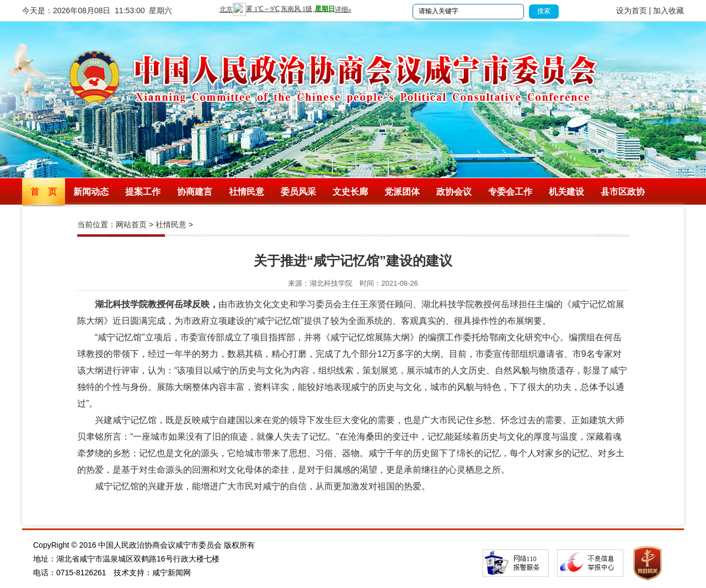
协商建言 (195, 192)
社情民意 (247, 192)
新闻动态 (91, 192)
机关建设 (566, 192)
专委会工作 (510, 192)
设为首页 (632, 10)
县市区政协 (623, 192)
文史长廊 (350, 192)
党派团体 (402, 192)
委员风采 (298, 192)
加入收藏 (668, 10)
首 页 (44, 192)
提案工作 (143, 192)
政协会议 (454, 192)
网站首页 (131, 224)
